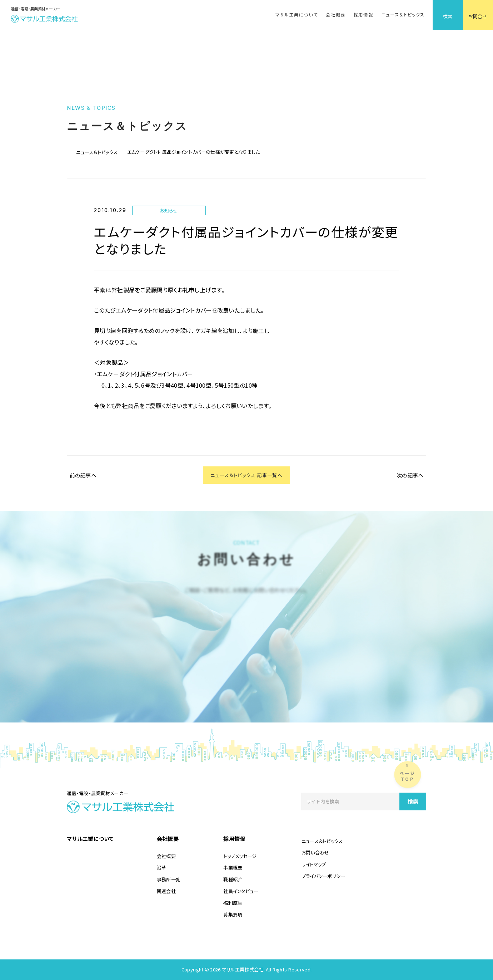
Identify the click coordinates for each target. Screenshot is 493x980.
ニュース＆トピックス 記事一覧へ (246, 476)
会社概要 (336, 15)
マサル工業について (297, 15)
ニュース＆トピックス (403, 15)
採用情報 (363, 15)
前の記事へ (83, 476)
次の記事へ (410, 476)
